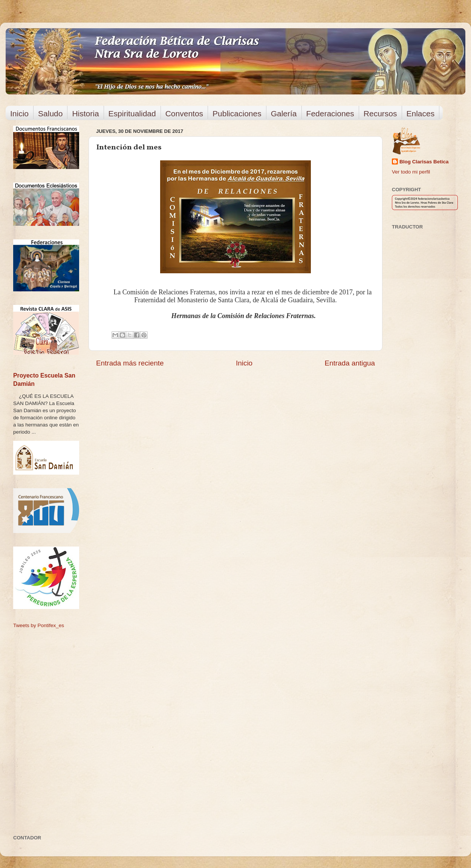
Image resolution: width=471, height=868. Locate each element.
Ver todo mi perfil (411, 172)
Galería (284, 113)
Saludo (50, 113)
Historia (85, 113)
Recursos (380, 113)
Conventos (184, 113)
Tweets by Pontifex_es (39, 625)
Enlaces (421, 113)
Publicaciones (237, 113)
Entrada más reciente (130, 363)
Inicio (19, 113)
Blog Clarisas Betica (424, 162)
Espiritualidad (132, 113)
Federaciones (330, 113)
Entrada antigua (350, 363)
